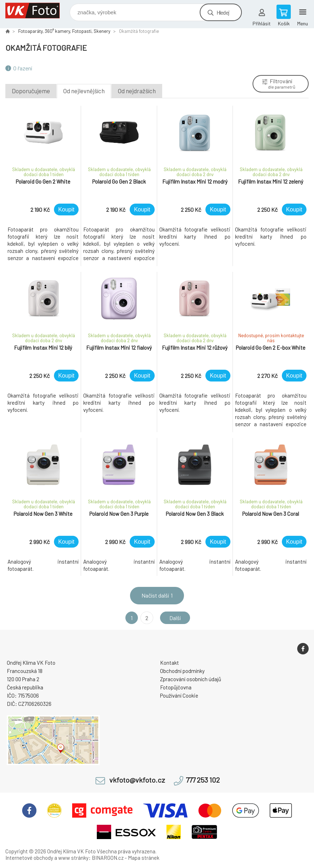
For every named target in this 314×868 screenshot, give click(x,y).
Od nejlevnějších (84, 91)
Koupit (66, 209)
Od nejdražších (137, 91)
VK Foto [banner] (37, 11)
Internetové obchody (29, 858)
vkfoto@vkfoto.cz (137, 780)
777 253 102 (203, 780)
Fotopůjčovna (176, 687)
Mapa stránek (144, 858)
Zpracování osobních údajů (191, 679)
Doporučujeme (31, 91)
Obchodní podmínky (182, 671)
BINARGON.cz (108, 858)
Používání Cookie (179, 695)
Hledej (223, 12)
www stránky (73, 858)
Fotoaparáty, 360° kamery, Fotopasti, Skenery (64, 31)
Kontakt (170, 663)
